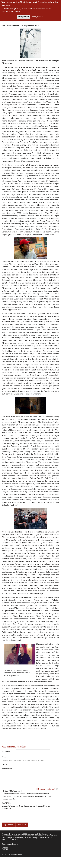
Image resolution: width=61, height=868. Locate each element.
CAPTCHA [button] (6, 803)
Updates (5, 848)
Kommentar (7, 769)
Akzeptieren (23, 17)
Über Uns (5, 850)
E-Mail (5, 757)
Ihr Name (6, 752)
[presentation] (23, 815)
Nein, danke (37, 17)
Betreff (5, 764)
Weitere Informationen (11, 11)
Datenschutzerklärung (10, 844)
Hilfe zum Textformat (46, 789)
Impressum (6, 846)
